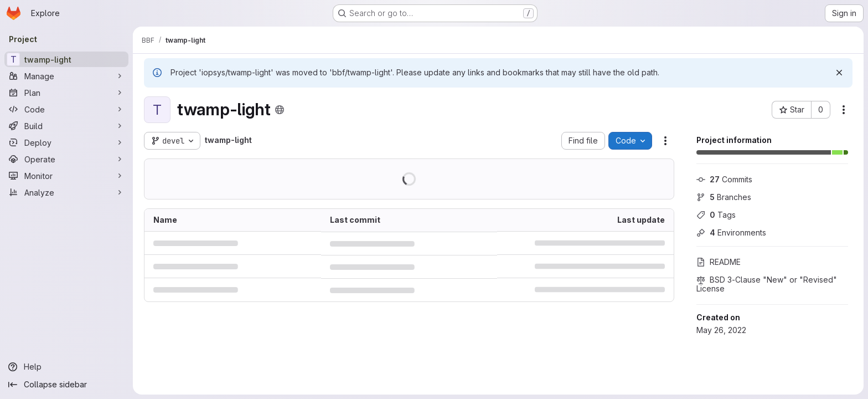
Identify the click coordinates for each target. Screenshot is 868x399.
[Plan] (66, 93)
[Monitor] (66, 176)
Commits (724, 179)
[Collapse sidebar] (66, 385)
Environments (731, 232)
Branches (724, 197)
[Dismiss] (839, 73)
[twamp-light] (66, 59)
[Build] (66, 126)
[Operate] (66, 159)
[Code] (66, 109)
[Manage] (66, 76)
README (719, 262)
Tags (716, 215)
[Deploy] (66, 142)
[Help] (66, 367)
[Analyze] (66, 192)
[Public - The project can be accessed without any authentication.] (280, 110)
